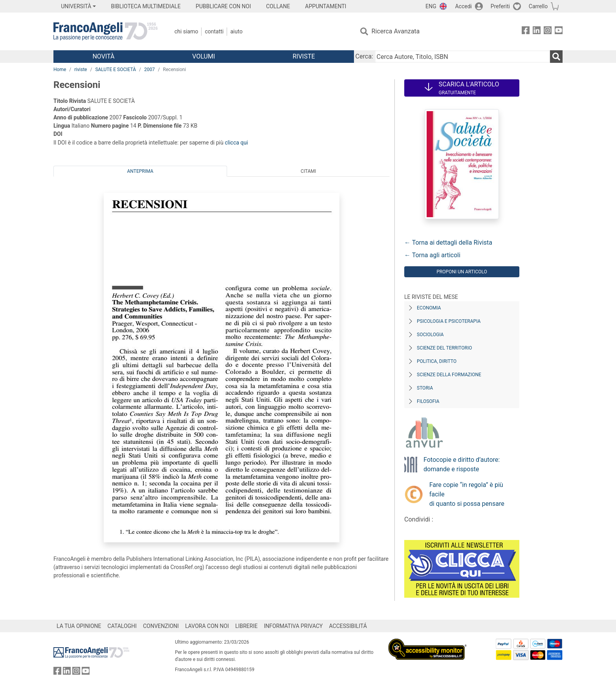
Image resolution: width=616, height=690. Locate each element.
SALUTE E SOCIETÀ (115, 70)
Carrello (538, 6)
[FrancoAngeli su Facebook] (526, 32)
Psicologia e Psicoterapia (449, 321)
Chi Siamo (186, 31)
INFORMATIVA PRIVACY (293, 626)
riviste (81, 70)
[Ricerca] (556, 57)
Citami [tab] (308, 171)
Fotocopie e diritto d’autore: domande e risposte (462, 464)
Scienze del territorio (445, 348)
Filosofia (428, 401)
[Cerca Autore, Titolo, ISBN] (462, 57)
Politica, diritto (437, 361)
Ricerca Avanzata (396, 31)
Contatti (214, 31)
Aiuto (236, 31)
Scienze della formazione (449, 375)
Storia (425, 388)
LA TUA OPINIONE (79, 626)
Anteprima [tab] (140, 171)
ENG (431, 6)
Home (60, 70)
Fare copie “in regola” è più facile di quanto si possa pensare (467, 494)
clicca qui (236, 143)
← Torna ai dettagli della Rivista (448, 243)
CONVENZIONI (161, 626)
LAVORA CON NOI (207, 626)
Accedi (463, 6)
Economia (429, 308)
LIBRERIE (247, 626)
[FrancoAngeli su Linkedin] (537, 32)
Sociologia (430, 335)
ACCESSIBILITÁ (348, 626)
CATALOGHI (122, 626)
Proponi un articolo (462, 272)
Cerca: (364, 56)
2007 (149, 70)
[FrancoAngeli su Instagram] (548, 32)
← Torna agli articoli (432, 255)
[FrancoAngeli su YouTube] (559, 32)
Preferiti (500, 6)
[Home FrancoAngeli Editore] (105, 31)
